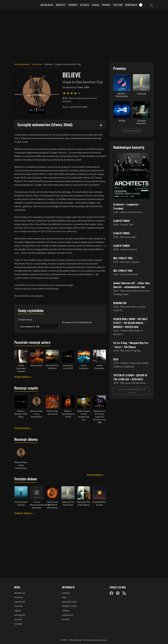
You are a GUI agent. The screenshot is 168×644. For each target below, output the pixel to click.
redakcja (66, 593)
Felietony (118, 5)
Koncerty (61, 5)
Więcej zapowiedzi (132, 130)
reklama (66, 611)
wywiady (18, 624)
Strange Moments (141, 122)
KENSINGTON (120, 303)
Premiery (73, 5)
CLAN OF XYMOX (121, 221)
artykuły (18, 619)
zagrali (17, 611)
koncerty (19, 597)
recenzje (18, 606)
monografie (20, 615)
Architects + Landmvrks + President (127, 206)
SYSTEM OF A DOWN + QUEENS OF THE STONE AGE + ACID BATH (130, 377)
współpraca (67, 615)
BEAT (116, 359)
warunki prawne (69, 602)
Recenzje (85, 5)
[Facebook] (111, 593)
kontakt (66, 619)
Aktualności (47, 5)
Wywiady (106, 5)
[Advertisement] (84, 34)
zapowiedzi (20, 602)
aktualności (20, 593)
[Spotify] (118, 593)
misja (64, 597)
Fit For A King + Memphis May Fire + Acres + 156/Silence (131, 345)
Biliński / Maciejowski (122, 95)
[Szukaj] (151, 5)
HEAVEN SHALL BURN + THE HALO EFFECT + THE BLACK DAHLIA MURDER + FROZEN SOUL (130, 323)
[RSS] (124, 593)
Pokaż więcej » (23, 377)
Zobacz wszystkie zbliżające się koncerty (132, 391)
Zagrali (95, 5)
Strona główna (22, 64)
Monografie (131, 5)
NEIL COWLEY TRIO (123, 258)
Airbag (122, 121)
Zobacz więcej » (24, 513)
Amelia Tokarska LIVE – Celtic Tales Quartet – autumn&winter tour (132, 285)
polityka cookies (70, 606)
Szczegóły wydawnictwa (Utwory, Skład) (45, 124)
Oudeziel (141, 94)
